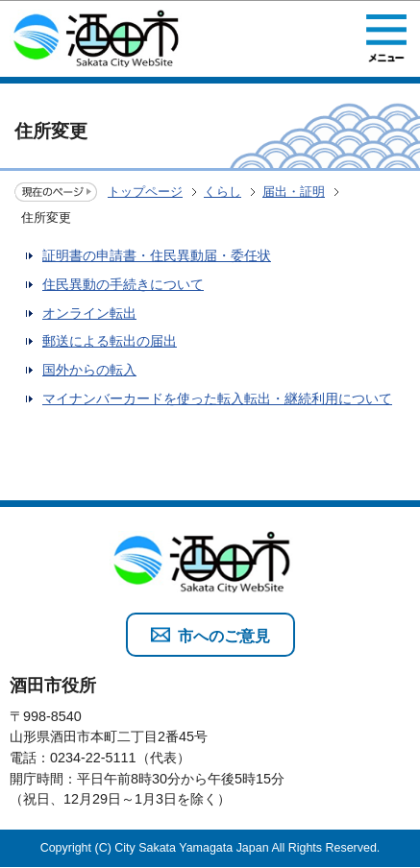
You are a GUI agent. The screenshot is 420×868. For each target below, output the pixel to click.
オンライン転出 (89, 313)
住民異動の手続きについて (123, 284)
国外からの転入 (89, 370)
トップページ (145, 192)
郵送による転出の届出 (110, 341)
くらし (222, 192)
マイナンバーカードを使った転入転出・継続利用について (217, 398)
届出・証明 (294, 192)
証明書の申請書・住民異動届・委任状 (157, 255)
